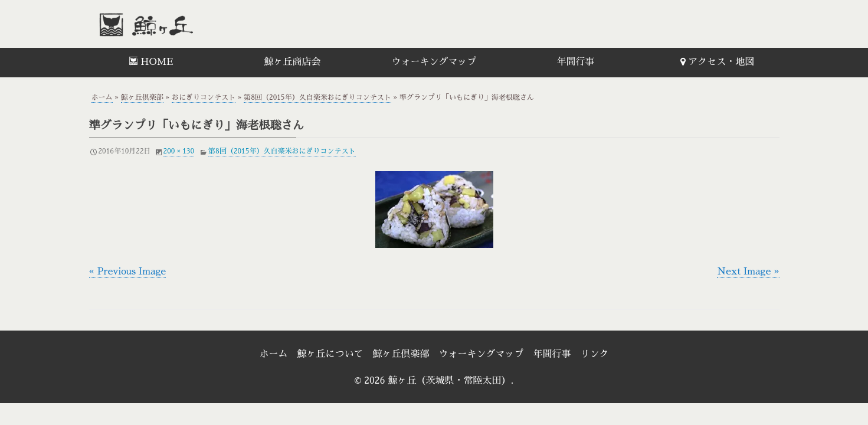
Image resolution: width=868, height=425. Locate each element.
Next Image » (748, 272)
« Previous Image (128, 272)
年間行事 (575, 62)
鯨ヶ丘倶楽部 (142, 97)
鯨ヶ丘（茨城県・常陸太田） (172, 24)
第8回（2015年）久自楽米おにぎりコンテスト (317, 97)
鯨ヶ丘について (330, 354)
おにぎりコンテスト (204, 97)
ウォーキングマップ (434, 62)
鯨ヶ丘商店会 (292, 62)
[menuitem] (151, 63)
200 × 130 (179, 151)
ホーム (102, 97)
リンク (595, 354)
